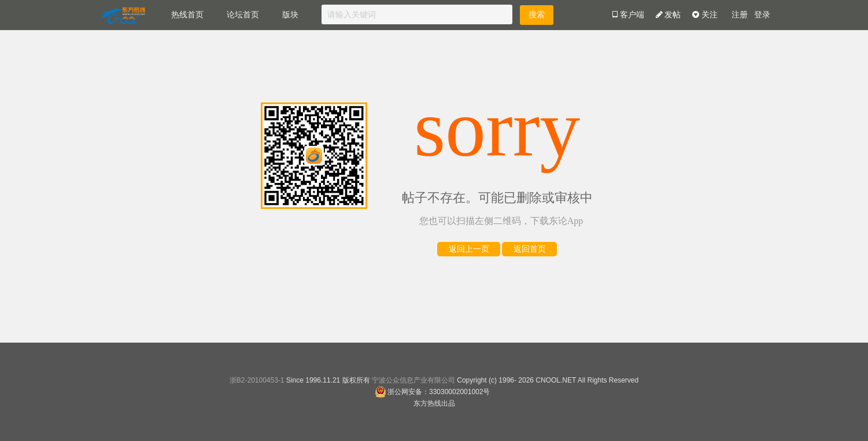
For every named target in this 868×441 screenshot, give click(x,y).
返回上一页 (469, 249)
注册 (740, 15)
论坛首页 (243, 15)
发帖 (668, 15)
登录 (762, 15)
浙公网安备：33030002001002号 (432, 392)
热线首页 (187, 15)
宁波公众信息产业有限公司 (413, 380)
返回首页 (530, 249)
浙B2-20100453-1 (257, 380)
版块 (290, 15)
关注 (705, 15)
